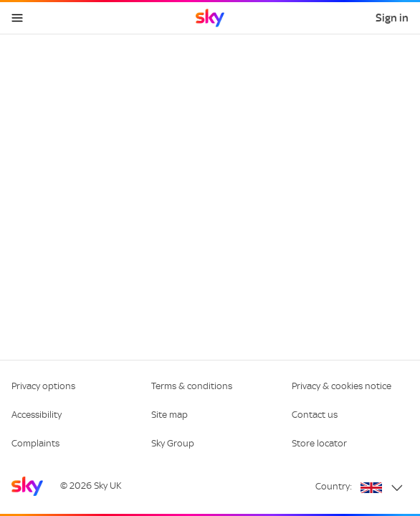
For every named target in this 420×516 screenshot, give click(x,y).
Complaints (35, 443)
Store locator (319, 443)
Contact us (315, 415)
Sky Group (173, 443)
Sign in (392, 18)
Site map (170, 415)
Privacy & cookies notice (342, 386)
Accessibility (37, 415)
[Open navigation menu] (17, 18)
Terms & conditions (192, 386)
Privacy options (43, 386)
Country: (334, 486)
